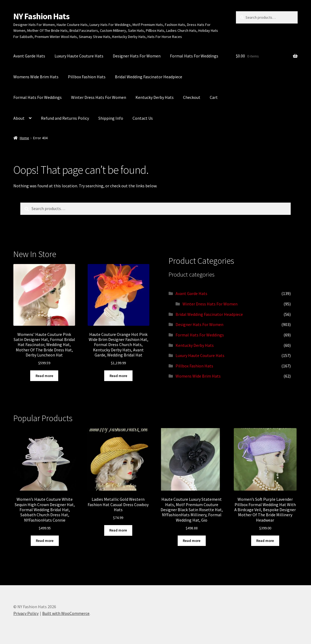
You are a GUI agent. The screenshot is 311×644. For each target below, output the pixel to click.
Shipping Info (111, 118)
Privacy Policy (26, 613)
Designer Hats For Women (137, 56)
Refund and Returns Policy (65, 118)
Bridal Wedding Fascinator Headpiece (149, 77)
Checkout (192, 97)
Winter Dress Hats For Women (99, 97)
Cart (214, 97)
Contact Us (143, 118)
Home (24, 138)
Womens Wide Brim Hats (36, 77)
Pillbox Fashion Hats (87, 77)
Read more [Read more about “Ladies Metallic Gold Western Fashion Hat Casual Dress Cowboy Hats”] (118, 530)
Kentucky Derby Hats (155, 97)
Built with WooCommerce (66, 613)
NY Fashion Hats (41, 16)
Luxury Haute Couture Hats (79, 56)
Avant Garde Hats (29, 56)
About (19, 118)
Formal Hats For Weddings (194, 56)
